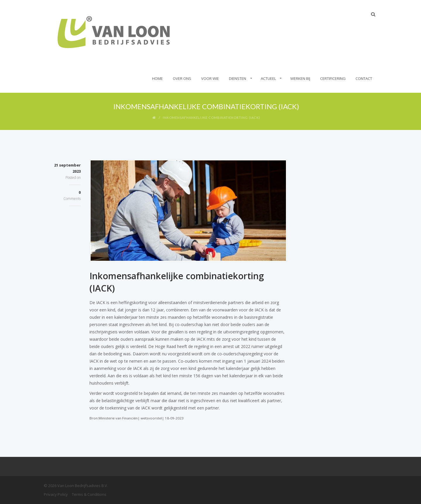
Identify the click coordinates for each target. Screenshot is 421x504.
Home (157, 78)
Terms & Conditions (89, 494)
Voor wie (210, 78)
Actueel (268, 78)
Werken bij (300, 78)
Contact (364, 78)
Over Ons (182, 78)
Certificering (333, 78)
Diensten (238, 78)
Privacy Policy (56, 494)
